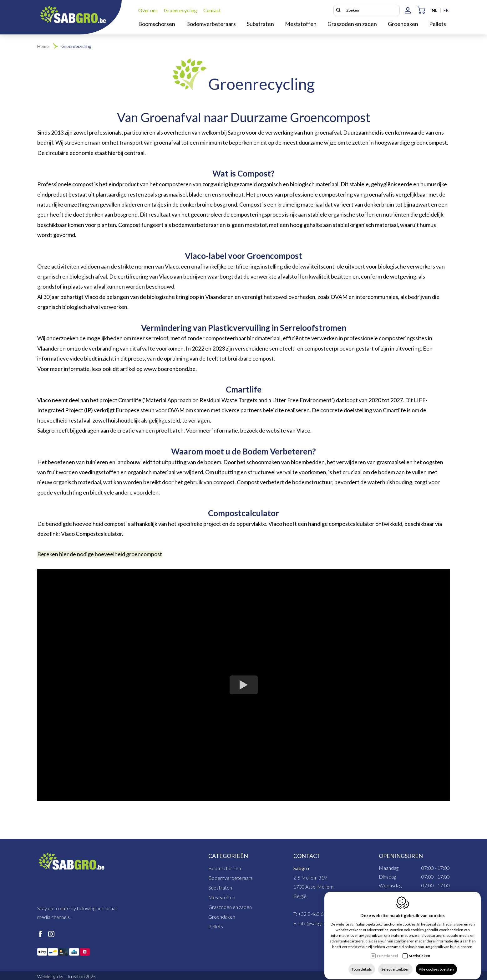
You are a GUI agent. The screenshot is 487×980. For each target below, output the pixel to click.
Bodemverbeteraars (231, 878)
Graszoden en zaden (230, 907)
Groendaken (222, 917)
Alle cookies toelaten (436, 964)
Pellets (216, 926)
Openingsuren (401, 856)
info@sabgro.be (315, 923)
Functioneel (387, 950)
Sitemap (367, 976)
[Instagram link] (51, 934)
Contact (307, 856)
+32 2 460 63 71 (315, 914)
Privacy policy (400, 976)
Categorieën (228, 856)
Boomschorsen (225, 868)
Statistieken (419, 950)
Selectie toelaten (395, 964)
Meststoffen (222, 897)
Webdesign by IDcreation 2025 (66, 976)
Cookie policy (438, 976)
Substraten (220, 888)
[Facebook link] (40, 934)
